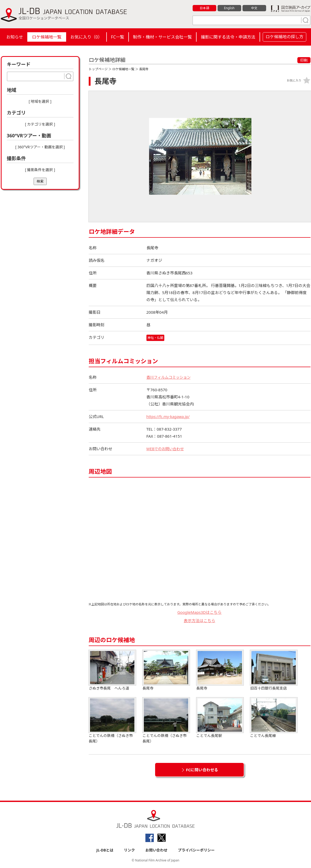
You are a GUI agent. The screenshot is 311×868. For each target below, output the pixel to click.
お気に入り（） (86, 37)
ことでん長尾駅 (220, 718)
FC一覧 (118, 37)
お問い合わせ (156, 850)
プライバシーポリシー (196, 850)
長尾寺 (166, 670)
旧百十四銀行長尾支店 (274, 670)
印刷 (304, 60)
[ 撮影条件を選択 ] (40, 170)
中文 (254, 8)
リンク (129, 850)
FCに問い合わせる (202, 770)
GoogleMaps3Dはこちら (200, 612)
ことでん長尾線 (274, 718)
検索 (40, 181)
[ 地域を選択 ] (40, 101)
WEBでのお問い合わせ (166, 449)
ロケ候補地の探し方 (284, 37)
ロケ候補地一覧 (47, 37)
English (229, 8)
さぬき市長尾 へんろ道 (112, 670)
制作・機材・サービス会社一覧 (162, 37)
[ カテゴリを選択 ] (40, 124)
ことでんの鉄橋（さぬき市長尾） (112, 720)
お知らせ (15, 37)
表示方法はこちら (199, 621)
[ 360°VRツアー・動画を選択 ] (40, 147)
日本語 (204, 8)
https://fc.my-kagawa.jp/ (169, 416)
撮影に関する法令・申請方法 (228, 37)
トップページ (98, 69)
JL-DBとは (105, 850)
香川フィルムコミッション (170, 377)
